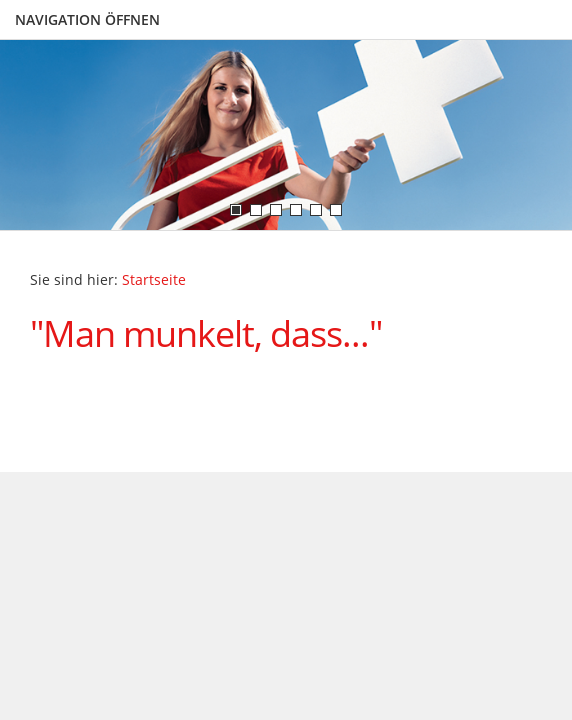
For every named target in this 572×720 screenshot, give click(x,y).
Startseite (154, 280)
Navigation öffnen (87, 19)
